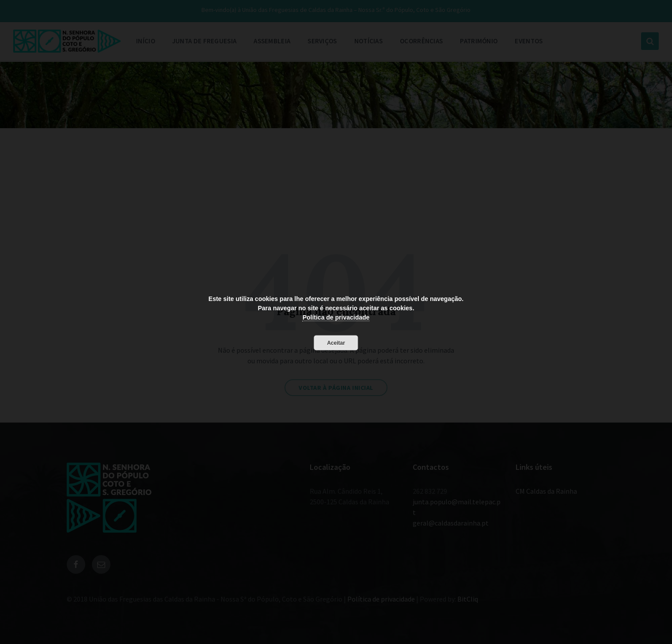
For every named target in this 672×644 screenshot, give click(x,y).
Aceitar (336, 343)
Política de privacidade (336, 317)
